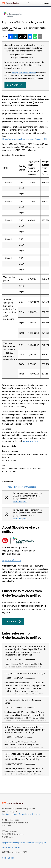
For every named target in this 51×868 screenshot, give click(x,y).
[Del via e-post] (40, 37)
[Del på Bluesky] (30, 37)
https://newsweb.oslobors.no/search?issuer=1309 (25, 139)
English (11, 858)
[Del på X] (20, 37)
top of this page (20, 502)
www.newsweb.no (30, 441)
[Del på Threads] (25, 37)
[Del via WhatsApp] (35, 37)
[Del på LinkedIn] (16, 37)
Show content (15, 85)
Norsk (5, 858)
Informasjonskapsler (11, 847)
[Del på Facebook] (11, 37)
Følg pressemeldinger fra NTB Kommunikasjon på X (24, 843)
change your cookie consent (24, 73)
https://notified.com (11, 560)
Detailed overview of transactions (23, 487)
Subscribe (13, 622)
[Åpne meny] (29, 3)
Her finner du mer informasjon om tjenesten (21, 814)
